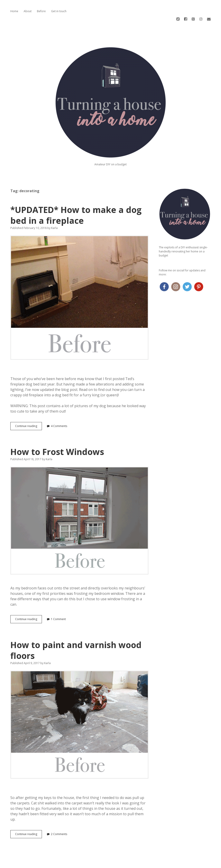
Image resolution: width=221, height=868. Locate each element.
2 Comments (59, 818)
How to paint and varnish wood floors (76, 634)
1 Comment (58, 603)
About (28, 11)
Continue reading (27, 411)
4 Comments (59, 410)
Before (41, 11)
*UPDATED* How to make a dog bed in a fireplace (76, 199)
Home (14, 11)
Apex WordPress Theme (97, 863)
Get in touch (59, 11)
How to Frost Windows (57, 435)
